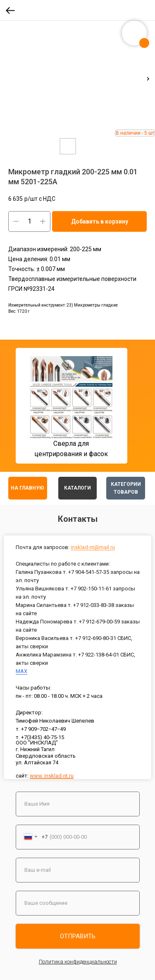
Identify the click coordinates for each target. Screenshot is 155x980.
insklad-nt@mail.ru (93, 547)
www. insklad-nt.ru (52, 776)
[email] (78, 870)
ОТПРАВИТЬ (78, 936)
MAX (21, 671)
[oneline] (78, 903)
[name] (78, 804)
